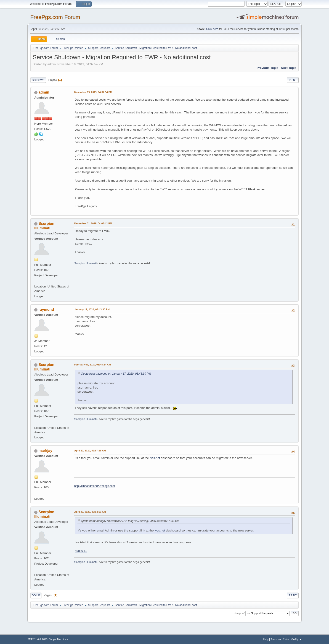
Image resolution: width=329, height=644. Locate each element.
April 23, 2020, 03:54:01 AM (90, 512)
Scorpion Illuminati (85, 263)
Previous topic (267, 68)
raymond (46, 310)
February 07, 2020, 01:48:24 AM (93, 365)
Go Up (36, 595)
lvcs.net (155, 458)
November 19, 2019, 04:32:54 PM (93, 92)
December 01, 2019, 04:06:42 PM (93, 223)
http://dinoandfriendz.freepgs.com (95, 486)
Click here (212, 29)
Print (293, 80)
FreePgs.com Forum (55, 17)
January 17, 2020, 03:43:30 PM (92, 309)
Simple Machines (58, 639)
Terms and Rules (280, 639)
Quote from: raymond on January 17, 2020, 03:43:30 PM (116, 374)
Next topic (289, 68)
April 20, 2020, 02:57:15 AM (90, 451)
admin (44, 92)
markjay (45, 451)
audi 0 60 (81, 551)
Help (266, 639)
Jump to (239, 613)
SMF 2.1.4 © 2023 (37, 639)
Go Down (38, 80)
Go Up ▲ (296, 639)
